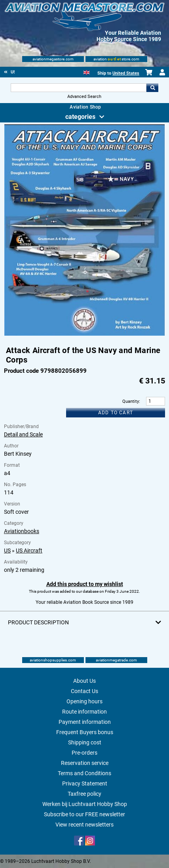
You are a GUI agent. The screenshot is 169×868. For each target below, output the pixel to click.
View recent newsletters (84, 825)
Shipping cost (85, 742)
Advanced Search (84, 97)
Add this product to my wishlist (85, 584)
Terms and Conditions (84, 773)
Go (152, 88)
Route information (84, 712)
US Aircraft (29, 550)
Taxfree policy (84, 794)
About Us (84, 681)
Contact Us (84, 691)
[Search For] (78, 88)
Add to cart (116, 413)
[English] (86, 72)
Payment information (85, 722)
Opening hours (84, 701)
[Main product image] (85, 334)
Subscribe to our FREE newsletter (84, 814)
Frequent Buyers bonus (85, 732)
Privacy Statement (85, 783)
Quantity (131, 401)
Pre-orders (84, 753)
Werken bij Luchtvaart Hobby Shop (85, 804)
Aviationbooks (22, 531)
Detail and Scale (23, 434)
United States (126, 73)
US (7, 550)
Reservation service (85, 763)
